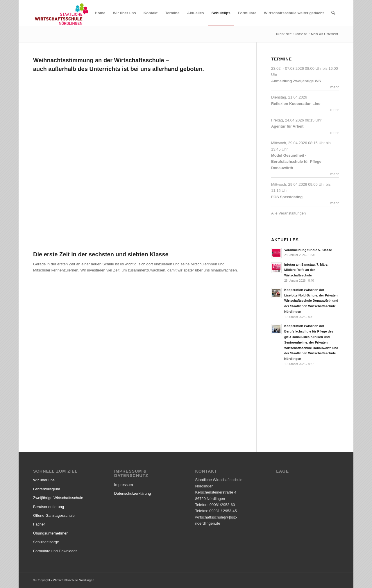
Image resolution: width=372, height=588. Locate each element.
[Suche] (333, 13)
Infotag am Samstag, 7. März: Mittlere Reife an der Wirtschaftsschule (306, 270)
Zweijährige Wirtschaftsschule (58, 498)
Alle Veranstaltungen (288, 213)
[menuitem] (100, 13)
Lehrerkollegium (47, 489)
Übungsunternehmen (51, 533)
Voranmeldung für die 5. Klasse (308, 250)
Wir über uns (44, 480)
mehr (335, 87)
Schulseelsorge (46, 542)
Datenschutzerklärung (133, 493)
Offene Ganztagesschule (54, 515)
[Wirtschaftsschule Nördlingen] (62, 13)
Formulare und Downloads (55, 551)
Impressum (124, 485)
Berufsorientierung (49, 507)
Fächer (39, 524)
